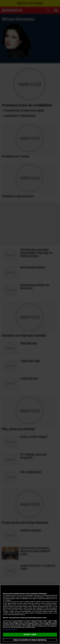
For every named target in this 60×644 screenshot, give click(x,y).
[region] (30, 614)
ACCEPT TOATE (30, 635)
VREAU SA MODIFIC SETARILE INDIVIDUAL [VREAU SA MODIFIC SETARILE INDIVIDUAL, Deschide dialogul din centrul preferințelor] (30, 640)
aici (8, 610)
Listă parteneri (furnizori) (10, 630)
